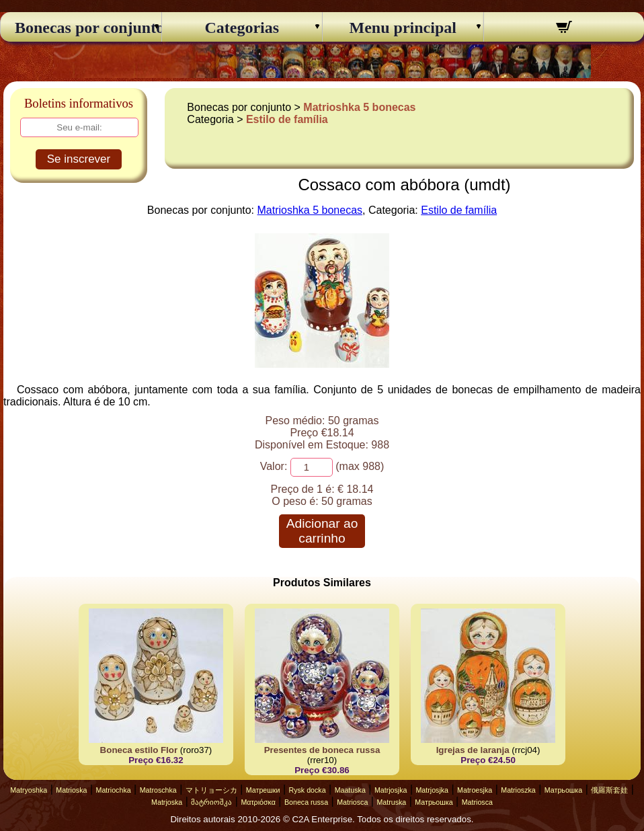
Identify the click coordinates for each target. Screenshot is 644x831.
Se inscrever (79, 159)
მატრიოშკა (211, 802)
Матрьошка (563, 790)
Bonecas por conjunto (81, 28)
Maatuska (350, 790)
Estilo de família (287, 119)
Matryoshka (29, 790)
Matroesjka (475, 790)
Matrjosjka (391, 790)
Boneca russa (306, 802)
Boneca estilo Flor (139, 750)
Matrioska (71, 790)
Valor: (274, 466)
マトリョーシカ (211, 790)
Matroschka (158, 790)
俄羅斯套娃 (609, 790)
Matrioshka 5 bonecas (359, 107)
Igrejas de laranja (473, 750)
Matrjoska (167, 802)
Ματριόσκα (258, 802)
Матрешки (263, 790)
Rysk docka (308, 790)
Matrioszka (518, 790)
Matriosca (352, 802)
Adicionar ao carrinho (322, 531)
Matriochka (114, 790)
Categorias (242, 28)
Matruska (391, 802)
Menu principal (403, 28)
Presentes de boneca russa (322, 750)
